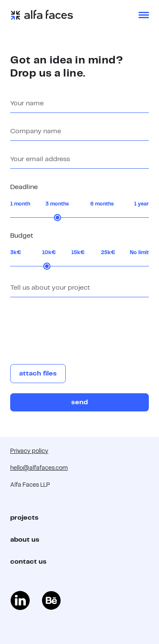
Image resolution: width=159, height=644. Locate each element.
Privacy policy (29, 451)
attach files (38, 374)
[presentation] (75, 327)
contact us (28, 562)
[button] (144, 15)
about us (25, 540)
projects (24, 518)
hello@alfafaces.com (39, 468)
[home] (42, 15)
